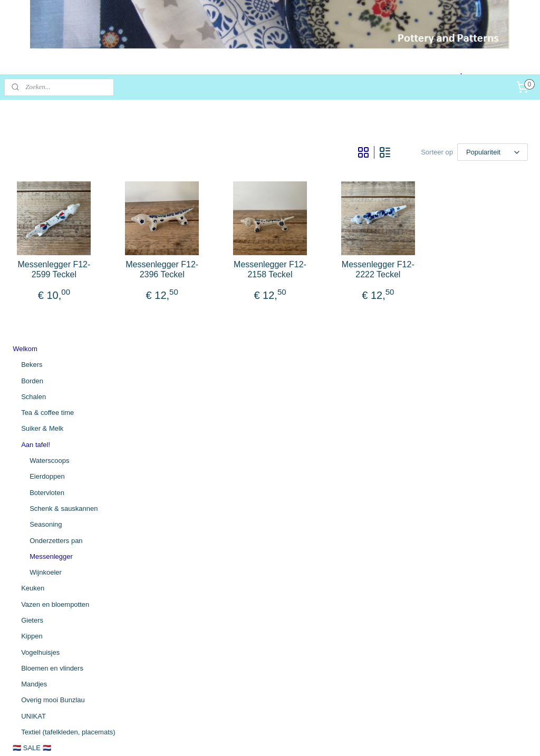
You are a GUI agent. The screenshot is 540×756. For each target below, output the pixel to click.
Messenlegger (51, 332)
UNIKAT (33, 492)
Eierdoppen (47, 252)
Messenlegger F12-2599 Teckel (193, 297)
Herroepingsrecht (39, 601)
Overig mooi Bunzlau (53, 475)
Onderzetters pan (56, 316)
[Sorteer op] (437, 151)
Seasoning (46, 300)
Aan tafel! (36, 220)
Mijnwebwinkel (410, 736)
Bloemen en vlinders (52, 444)
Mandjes (34, 459)
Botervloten (47, 268)
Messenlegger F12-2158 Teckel (347, 297)
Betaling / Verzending (45, 569)
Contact (25, 585)
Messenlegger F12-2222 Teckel (424, 297)
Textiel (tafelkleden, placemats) (68, 507)
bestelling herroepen (271, 736)
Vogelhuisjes (40, 427)
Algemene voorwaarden (49, 553)
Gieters (32, 396)
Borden (32, 156)
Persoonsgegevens (42, 617)
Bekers (32, 140)
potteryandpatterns (42, 676)
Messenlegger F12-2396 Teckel (270, 297)
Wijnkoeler (46, 348)
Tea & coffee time (47, 188)
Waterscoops (49, 236)
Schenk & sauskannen (64, 284)
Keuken (33, 364)
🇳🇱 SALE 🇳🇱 (32, 523)
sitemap (218, 736)
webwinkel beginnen (328, 736)
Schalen (33, 172)
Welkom (25, 124)
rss (237, 736)
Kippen (32, 411)
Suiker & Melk (42, 204)
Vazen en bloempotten (55, 379)
